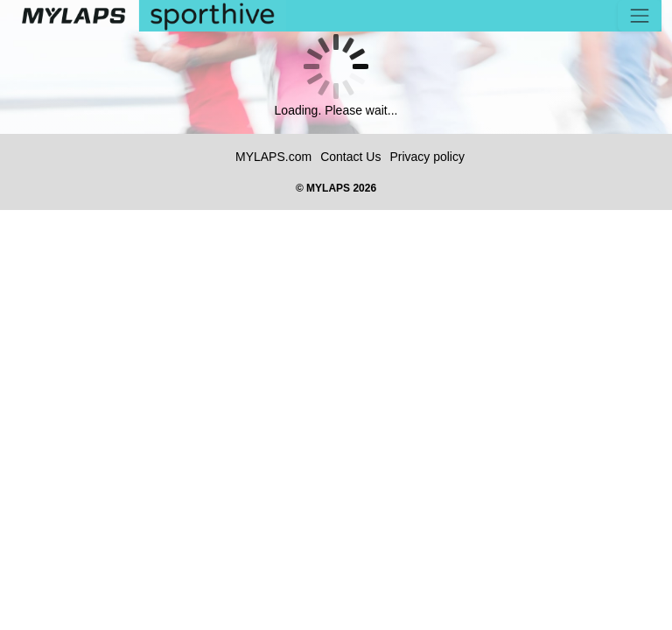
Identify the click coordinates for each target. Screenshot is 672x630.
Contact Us (350, 157)
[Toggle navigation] (640, 16)
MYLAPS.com (273, 157)
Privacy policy (427, 157)
